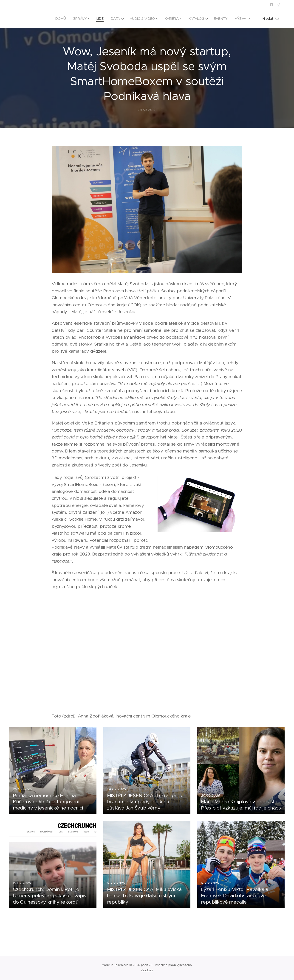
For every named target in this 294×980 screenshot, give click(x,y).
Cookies (147, 970)
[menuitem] (58, 19)
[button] (271, 19)
